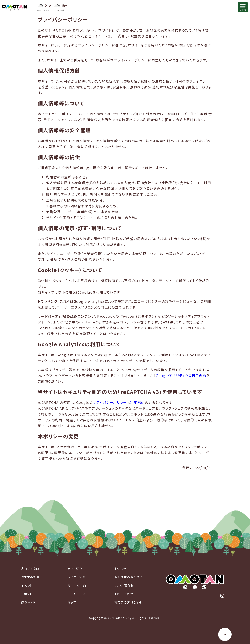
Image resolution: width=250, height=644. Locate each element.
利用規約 (137, 402)
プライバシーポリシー (110, 402)
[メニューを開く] (243, 7)
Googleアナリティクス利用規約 (181, 375)
